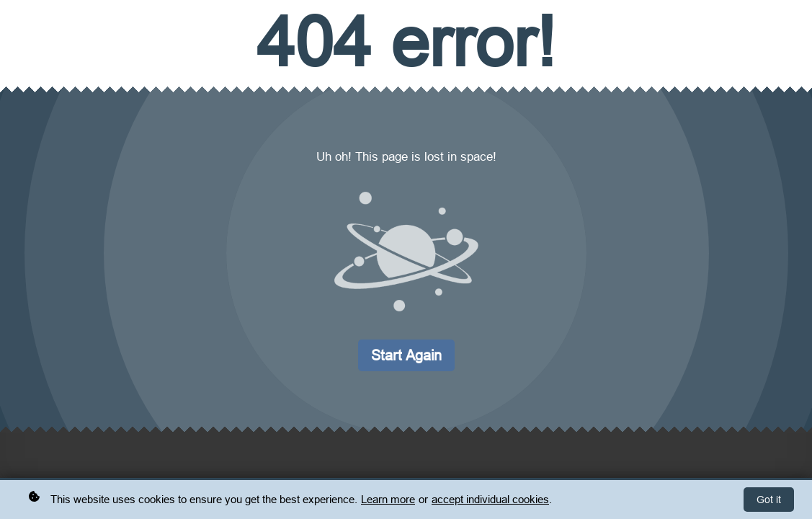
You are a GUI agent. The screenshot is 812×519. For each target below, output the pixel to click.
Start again (406, 355)
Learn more (388, 500)
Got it (769, 500)
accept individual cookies (490, 500)
